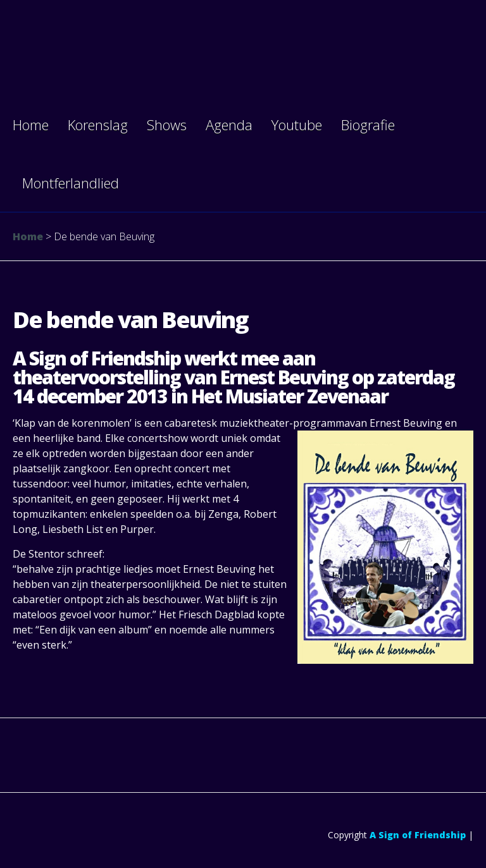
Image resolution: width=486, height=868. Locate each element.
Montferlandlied (71, 183)
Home (31, 125)
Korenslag (98, 125)
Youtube (297, 125)
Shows (167, 125)
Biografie (368, 125)
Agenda (229, 125)
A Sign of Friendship (418, 835)
